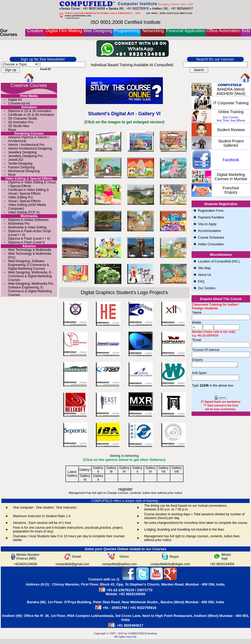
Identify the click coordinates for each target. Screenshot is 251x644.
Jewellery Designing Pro (25, 156)
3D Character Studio (23, 119)
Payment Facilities (211, 217)
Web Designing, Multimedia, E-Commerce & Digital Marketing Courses (30, 276)
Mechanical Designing (24, 171)
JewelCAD (16, 160)
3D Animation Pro (20, 122)
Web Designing (98, 31)
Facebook (231, 160)
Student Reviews (231, 130)
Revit (12, 175)
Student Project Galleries (231, 143)
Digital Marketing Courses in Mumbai (231, 177)
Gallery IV (124, 470)
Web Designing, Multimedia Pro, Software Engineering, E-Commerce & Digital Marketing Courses (31, 289)
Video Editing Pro (20, 197)
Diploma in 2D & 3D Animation (30, 111)
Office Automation (223, 31)
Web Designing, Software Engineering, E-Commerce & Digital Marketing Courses (29, 265)
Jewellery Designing (22, 152)
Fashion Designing (21, 167)
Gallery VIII (177, 470)
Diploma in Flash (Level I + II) (29, 239)
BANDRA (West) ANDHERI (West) (231, 91)
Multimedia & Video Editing (27, 227)
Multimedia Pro (19, 224)
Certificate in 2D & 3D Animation (31, 115)
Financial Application (186, 31)
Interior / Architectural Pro (26, 145)
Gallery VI (150, 470)
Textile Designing (20, 164)
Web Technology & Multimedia (30, 250)
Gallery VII (163, 470)
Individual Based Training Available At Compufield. (132, 65)
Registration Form (211, 211)
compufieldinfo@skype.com (170, 564)
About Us (205, 275)
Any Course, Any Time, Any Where (231, 119)
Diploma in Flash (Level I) (26, 242)
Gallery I (85, 470)
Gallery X (98, 478)
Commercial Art (19, 103)
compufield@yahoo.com (120, 564)
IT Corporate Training (231, 103)
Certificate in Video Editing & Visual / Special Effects (28, 192)
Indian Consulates (211, 244)
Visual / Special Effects (24, 201)
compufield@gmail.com (72, 564)
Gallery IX (85, 478)
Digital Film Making (64, 31)
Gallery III (111, 470)
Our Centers (207, 288)
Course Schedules (211, 238)
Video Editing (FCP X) (24, 212)
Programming (127, 31)
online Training (231, 112)
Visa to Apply (207, 224)
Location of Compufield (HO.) (219, 261)
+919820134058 (25, 564)
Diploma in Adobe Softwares (28, 220)
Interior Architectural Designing (30, 149)
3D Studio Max (19, 126)
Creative (35, 31)
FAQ (201, 282)
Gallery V (137, 470)
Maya (12, 130)
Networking (153, 31)
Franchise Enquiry (231, 190)
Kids (246, 31)
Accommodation (209, 231)
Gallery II (98, 470)
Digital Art (15, 100)
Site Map (204, 268)
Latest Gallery (72, 474)
